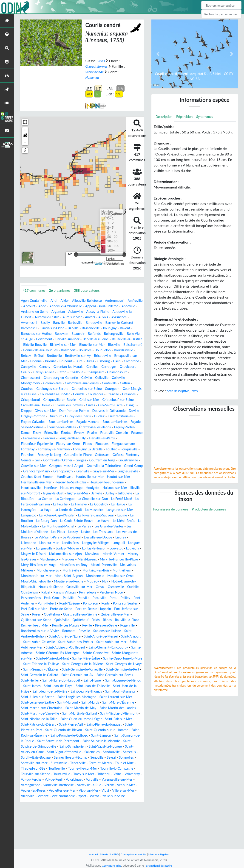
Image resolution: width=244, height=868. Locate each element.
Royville (58, 659)
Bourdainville (89, 356)
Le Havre (129, 537)
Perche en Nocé (34, 620)
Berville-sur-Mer (113, 339)
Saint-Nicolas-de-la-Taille (85, 752)
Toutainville (105, 813)
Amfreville (29, 306)
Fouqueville (46, 466)
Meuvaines (128, 587)
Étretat (69, 444)
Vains (42, 818)
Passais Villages (105, 614)
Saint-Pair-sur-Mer (59, 758)
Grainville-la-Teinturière (65, 482)
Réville (46, 653)
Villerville (101, 835)
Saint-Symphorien (59, 785)
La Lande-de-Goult (79, 526)
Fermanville (46, 449)
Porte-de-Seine (110, 631)
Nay (124, 603)
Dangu (81, 416)
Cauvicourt (30, 378)
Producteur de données (214, 510)
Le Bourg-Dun (67, 537)
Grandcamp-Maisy (125, 482)
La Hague (133, 521)
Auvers (131, 317)
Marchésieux (31, 581)
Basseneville (133, 328)
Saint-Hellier (112, 708)
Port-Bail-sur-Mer (80, 631)
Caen (101, 367)
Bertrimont (88, 339)
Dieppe (96, 416)
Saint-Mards (99, 736)
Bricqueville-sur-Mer (110, 361)
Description (165, 117)
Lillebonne (78, 559)
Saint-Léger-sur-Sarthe (41, 736)
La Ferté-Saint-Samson (41, 521)
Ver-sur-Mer (74, 829)
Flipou (93, 455)
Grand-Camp (97, 482)
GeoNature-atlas (110, 865)
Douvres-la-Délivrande (75, 422)
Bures (72, 367)
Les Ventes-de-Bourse (57, 554)
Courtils (127, 400)
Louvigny (92, 570)
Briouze (29, 367)
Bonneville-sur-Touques (121, 350)
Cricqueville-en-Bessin (118, 405)
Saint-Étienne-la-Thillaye (75, 692)
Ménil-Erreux (72, 581)
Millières (28, 592)
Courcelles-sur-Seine (126, 394)
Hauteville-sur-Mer (72, 493)
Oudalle (48, 614)
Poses (94, 636)
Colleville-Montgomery (42, 389)
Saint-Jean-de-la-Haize (117, 719)
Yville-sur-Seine (80, 840)
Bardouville (133, 323)
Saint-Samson (67, 774)
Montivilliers (130, 592)
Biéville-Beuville (102, 345)
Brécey (108, 356)
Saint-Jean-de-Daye (39, 719)
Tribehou (28, 818)
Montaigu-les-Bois (102, 592)
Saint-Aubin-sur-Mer (108, 670)
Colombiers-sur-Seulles (105, 389)
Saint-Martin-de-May (106, 741)
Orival (123, 609)
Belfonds (135, 334)
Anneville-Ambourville (86, 306)
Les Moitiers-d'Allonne (68, 548)
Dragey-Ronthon (125, 422)
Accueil (90, 854)
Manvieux (68, 576)
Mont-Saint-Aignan (73, 598)
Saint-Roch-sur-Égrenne (105, 769)
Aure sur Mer (112, 317)
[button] (25, 136)
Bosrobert (29, 356)
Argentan (96, 312)
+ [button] (25, 130)
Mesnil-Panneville (101, 587)
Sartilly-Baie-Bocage (37, 796)
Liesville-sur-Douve (36, 559)
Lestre (126, 548)
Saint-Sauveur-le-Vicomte (81, 780)
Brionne (136, 361)
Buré (60, 367)
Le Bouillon (44, 537)
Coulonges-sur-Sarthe (89, 394)
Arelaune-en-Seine (70, 312)
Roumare (41, 659)
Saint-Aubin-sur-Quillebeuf (69, 675)
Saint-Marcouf (74, 736)
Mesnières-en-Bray (69, 587)
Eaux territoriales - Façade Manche (51, 433)
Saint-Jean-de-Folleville (77, 719)
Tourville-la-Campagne (39, 813)
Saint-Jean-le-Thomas (80, 725)
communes (35, 290)
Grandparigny (32, 488)
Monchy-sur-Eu (50, 592)
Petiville (102, 620)
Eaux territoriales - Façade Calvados (114, 427)
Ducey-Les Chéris (53, 427)
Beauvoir (118, 334)
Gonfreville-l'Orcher (112, 471)
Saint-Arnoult (110, 664)
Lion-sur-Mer (101, 559)
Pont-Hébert (86, 625)
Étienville (53, 444)
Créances (65, 405)
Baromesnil (66, 328)
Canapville (29, 372)
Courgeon (31, 400)
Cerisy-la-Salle (67, 378)
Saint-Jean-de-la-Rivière (40, 725)
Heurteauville (126, 499)
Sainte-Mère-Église (111, 686)
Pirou (27, 625)
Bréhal (122, 356)
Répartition (187, 117)
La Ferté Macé (130, 515)
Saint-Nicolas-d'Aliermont (41, 752)
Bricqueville (81, 361)
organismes (63, 290)
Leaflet (98, 264)
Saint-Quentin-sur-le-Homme (59, 769)
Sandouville (102, 791)
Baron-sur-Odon (92, 328)
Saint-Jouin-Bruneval (117, 725)
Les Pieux (97, 548)
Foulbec (27, 466)
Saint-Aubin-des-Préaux (69, 670)
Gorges (27, 477)
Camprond (116, 367)
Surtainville (82, 802)
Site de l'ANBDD (108, 854)
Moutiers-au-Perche (85, 603)
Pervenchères (61, 620)
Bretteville (29, 361)
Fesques (65, 449)
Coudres (61, 394)
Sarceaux (122, 791)
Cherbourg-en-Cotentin (89, 383)
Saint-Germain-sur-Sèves (79, 708)
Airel (57, 301)
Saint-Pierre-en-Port (88, 763)
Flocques (109, 455)
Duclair (76, 427)
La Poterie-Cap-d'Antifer (76, 532)
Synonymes (209, 117)
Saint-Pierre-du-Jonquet (50, 763)
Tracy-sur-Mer (128, 813)
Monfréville (75, 592)
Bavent (47, 334)
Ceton (86, 378)
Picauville (135, 620)
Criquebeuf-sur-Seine (63, 411)
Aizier (68, 301)
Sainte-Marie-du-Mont (74, 686)
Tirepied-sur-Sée (58, 807)
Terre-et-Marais (126, 802)
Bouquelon (66, 356)
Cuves (38, 416)
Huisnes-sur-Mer (98, 504)
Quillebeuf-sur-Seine (93, 642)
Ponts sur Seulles (49, 631)
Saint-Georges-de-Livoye (55, 697)
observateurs (92, 290)
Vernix (56, 829)
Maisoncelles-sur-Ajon (39, 576)
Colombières (73, 389)
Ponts (28, 631)
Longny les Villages (36, 565)
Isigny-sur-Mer (76, 510)
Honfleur (28, 504)
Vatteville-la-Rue (34, 829)
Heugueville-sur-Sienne (94, 499)
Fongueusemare (34, 460)
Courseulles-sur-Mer (101, 400)
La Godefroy (113, 521)
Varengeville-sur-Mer (55, 824)
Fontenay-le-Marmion (86, 460)
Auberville (114, 312)
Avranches (43, 323)
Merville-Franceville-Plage (107, 581)
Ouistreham (67, 614)
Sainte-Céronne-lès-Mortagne (72, 681)
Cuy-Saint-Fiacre (59, 416)
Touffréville (84, 807)
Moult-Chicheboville (49, 603)
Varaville (28, 824)
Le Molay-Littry (56, 543)
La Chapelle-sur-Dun (99, 515)
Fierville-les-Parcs (122, 449)
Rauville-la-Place (80, 648)
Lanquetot (45, 532)
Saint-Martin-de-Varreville (76, 747)
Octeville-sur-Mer (101, 609)
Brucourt (46, 367)
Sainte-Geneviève (114, 681)
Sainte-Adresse (33, 681)
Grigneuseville (102, 488)
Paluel (85, 614)
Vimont (117, 835)
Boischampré (89, 350)
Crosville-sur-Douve (99, 411)
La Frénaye (91, 521)
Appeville (44, 312)
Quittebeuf (30, 648)
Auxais (26, 323)
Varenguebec (85, 824)
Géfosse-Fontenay (55, 471)
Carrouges (116, 372)
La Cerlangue (69, 515)
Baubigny (31, 334)
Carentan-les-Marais (72, 372)
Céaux (47, 378)
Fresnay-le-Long (89, 466)
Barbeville (113, 323)
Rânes (58, 648)
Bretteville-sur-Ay (55, 361)
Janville (97, 510)
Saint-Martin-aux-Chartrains (63, 741)
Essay (38, 444)
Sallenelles (82, 791)
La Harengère (34, 526)
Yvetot (59, 840)
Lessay (113, 548)
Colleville (133, 383)
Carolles (98, 372)
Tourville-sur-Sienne (76, 813)
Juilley (111, 510)
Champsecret (56, 383)
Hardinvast (45, 493)
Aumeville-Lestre (85, 317)
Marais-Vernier (91, 576)
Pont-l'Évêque (110, 625)
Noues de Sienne (70, 609)
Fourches (66, 466)
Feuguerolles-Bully (90, 449)
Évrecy (84, 444)
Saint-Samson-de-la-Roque (102, 774)
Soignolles (29, 802)
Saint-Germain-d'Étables (98, 697)
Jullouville (127, 510)
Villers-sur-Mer (78, 835)
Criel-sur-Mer (32, 411)
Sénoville (104, 796)
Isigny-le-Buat (50, 510)
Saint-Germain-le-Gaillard (120, 703)
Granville (53, 488)
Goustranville (78, 477)
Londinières (124, 559)
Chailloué (102, 378)
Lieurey (61, 559)
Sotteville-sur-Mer (55, 802)
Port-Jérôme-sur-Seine (68, 636)
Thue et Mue (31, 807)
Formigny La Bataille (123, 460)
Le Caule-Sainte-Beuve (100, 537)
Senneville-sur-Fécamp (75, 796)
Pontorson (133, 625)
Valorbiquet (127, 818)
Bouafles (47, 356)
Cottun (46, 394)
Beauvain (100, 334)
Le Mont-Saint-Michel (89, 543)
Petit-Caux (83, 620)
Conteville (29, 394)
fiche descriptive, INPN (184, 391)
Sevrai (119, 796)
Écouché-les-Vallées (55, 438)
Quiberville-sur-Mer (57, 642)
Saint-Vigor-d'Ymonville (51, 791)
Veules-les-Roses (100, 829)
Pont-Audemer (61, 625)
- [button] (25, 142)
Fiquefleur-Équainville (38, 455)
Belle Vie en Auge (62, 339)
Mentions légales (161, 854)
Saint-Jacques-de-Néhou (100, 714)
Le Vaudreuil (119, 554)
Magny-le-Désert (117, 570)
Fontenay (57, 460)
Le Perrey (117, 543)
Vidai (59, 835)
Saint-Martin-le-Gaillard (119, 747)
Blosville (69, 350)
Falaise (97, 444)
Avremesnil (63, 323)
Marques (52, 581)
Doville (102, 422)
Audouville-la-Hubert (51, 317)
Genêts (78, 471)
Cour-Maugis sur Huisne (62, 400)
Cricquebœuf (87, 405)
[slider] (76, 254)
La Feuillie (71, 521)
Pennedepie (130, 614)
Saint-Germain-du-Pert (78, 703)
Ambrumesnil (122, 301)
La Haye (54, 526)
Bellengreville (34, 339)
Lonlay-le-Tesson (51, 570)
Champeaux (122, 378)
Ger (90, 471)
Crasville (48, 405)
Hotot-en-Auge (51, 504)
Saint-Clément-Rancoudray (116, 675)
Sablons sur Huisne (82, 659)
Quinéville (121, 642)
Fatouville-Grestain (121, 444)
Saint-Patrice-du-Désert (96, 758)
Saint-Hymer (66, 714)
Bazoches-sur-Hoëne (73, 334)
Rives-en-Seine (67, 653)
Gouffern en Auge (50, 477)
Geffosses (29, 471)
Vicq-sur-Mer (41, 835)
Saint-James (132, 714)
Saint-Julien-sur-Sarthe (39, 730)
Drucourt (28, 427)
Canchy (47, 372)
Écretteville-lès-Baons (91, 438)
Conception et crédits (134, 854)
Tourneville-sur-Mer (111, 807)
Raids (46, 648)
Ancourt (47, 306)
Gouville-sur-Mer (106, 477)
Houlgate (74, 504)
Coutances (29, 405)
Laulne (26, 537)
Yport (46, 840)
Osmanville (30, 614)
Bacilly (81, 323)
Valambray (58, 818)
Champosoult (32, 383)
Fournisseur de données (172, 510)
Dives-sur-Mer (116, 416)
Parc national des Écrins (159, 865)
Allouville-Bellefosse (92, 301)
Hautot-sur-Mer (103, 493)
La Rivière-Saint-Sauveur (119, 532)
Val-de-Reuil (105, 818)
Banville (95, 323)
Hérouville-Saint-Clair (54, 499)
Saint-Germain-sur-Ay (38, 708)
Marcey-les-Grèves (121, 576)
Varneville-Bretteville (115, 824)
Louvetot (75, 570)
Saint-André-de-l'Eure (38, 664)
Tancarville (102, 802)
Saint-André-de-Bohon (119, 659)
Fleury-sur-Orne (72, 455)
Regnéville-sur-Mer (112, 648)
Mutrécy (111, 603)
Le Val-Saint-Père (92, 554)
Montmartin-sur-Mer (38, 598)
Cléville (117, 383)
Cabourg (86, 367)
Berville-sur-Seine (35, 345)
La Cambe (47, 515)
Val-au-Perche (81, 818)
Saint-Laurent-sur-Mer (124, 730)
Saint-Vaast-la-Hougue (95, 785)
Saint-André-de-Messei (78, 664)
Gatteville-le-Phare (121, 466)
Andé (61, 306)
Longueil (61, 565)
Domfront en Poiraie (37, 422)
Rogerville (90, 653)
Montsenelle (102, 598)
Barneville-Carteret (38, 328)
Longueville (111, 565)
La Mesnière (107, 526)
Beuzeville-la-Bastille (69, 345)
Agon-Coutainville (35, 301)
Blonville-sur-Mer (45, 350)
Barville (114, 328)
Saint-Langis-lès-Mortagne (82, 730)
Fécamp (27, 449)
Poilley (40, 625)
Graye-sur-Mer (75, 488)
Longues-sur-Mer (85, 565)
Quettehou (110, 636)
